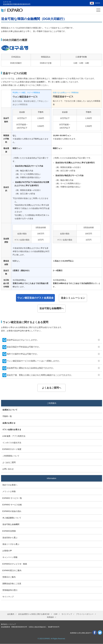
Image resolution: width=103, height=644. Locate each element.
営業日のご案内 (9, 577)
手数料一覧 (7, 416)
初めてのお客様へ (10, 485)
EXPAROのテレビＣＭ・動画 (15, 564)
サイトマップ (8, 597)
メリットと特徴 (9, 492)
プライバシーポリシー (85, 614)
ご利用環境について (11, 456)
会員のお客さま (9, 423)
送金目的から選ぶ (10, 538)
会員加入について (10, 410)
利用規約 (50, 617)
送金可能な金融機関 (11, 524)
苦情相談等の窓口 (10, 590)
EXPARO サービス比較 (12, 505)
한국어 (98, 3)
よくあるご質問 (9, 462)
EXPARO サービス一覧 (12, 498)
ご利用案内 (51, 403)
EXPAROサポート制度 (12, 449)
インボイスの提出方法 (12, 443)
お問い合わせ (8, 469)
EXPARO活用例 (9, 531)
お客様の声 (7, 551)
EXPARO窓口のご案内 (12, 570)
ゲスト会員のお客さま (12, 430)
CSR (56, 614)
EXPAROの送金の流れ (12, 511)
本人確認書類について (12, 518)
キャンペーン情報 (10, 557)
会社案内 (11, 614)
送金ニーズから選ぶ (11, 544)
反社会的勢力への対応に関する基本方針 (34, 614)
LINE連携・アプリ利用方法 (14, 436)
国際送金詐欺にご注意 (12, 584)
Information (51, 478)
